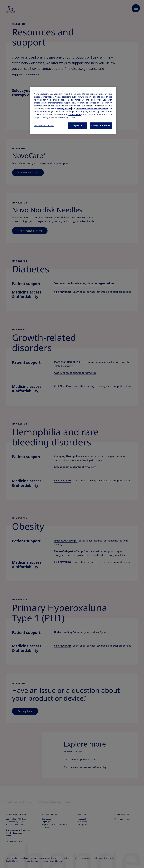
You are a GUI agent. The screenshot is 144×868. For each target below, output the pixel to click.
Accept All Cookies (101, 126)
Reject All (78, 126)
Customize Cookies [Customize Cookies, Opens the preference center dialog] (44, 125)
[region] (73, 110)
